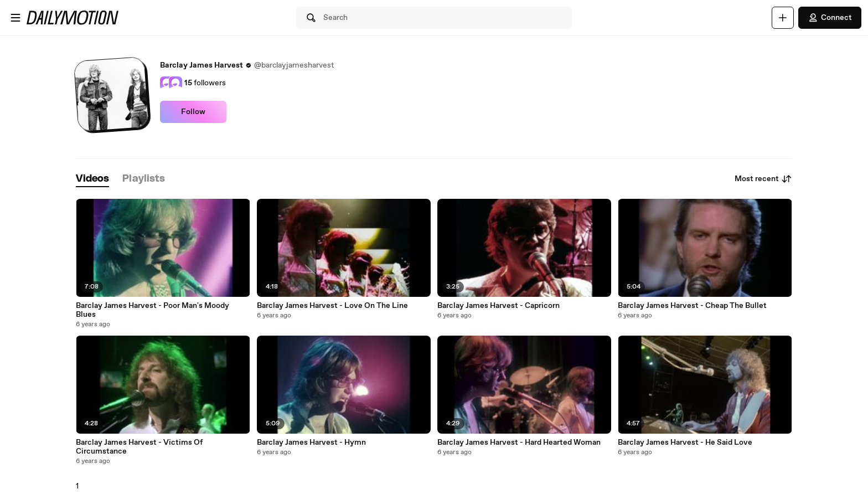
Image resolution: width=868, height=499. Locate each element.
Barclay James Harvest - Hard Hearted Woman (519, 443)
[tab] (92, 179)
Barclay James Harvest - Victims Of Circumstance (139, 447)
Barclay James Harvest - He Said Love (685, 443)
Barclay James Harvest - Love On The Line (332, 306)
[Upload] (783, 18)
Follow (193, 112)
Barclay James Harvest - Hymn (311, 443)
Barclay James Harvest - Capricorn (498, 306)
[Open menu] (15, 18)
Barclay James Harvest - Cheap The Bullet (692, 306)
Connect (830, 18)
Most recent (763, 179)
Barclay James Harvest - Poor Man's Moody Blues (153, 310)
